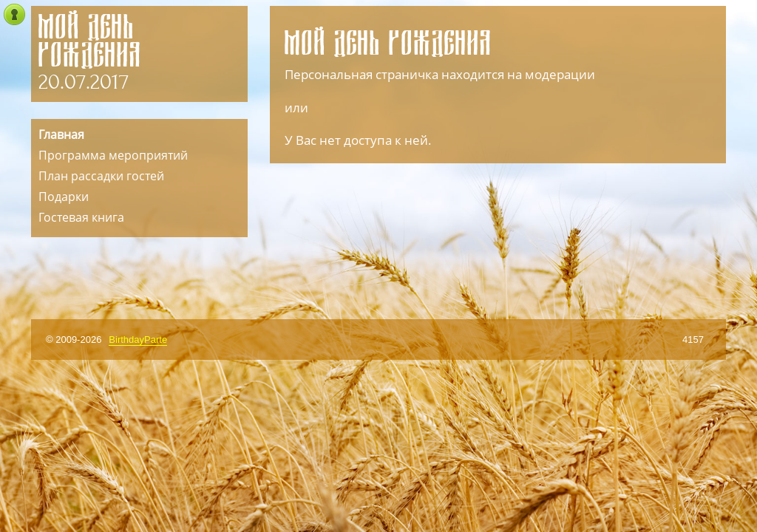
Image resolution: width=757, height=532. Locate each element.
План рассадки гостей (101, 176)
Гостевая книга (81, 217)
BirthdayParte (138, 340)
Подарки (64, 197)
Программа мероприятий (113, 155)
